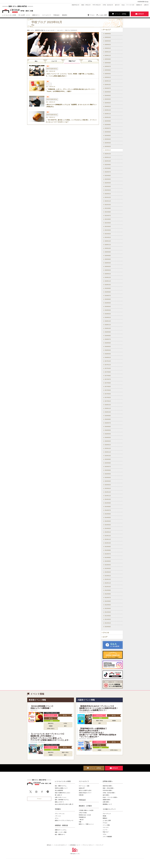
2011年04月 (108, 612)
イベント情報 (106, 825)
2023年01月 (108, 150)
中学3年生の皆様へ (108, 790)
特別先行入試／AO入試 (85, 815)
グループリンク (107, 814)
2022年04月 (108, 183)
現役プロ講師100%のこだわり (63, 793)
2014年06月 (108, 514)
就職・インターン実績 (61, 832)
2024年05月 (108, 92)
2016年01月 (108, 445)
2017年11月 (108, 365)
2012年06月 (108, 601)
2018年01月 (108, 357)
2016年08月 (108, 419)
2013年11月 (108, 539)
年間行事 (81, 795)
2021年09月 (108, 208)
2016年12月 (108, 405)
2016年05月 (108, 430)
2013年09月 (108, 547)
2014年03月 (108, 525)
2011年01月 (108, 623)
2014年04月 (108, 521)
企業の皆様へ (106, 802)
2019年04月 (108, 307)
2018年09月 (108, 332)
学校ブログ (72, 61)
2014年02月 (108, 528)
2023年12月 (108, 110)
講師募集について (107, 804)
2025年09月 (108, 59)
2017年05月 (108, 387)
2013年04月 (108, 565)
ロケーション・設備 (84, 786)
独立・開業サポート (60, 834)
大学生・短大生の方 (108, 5)
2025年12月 (108, 52)
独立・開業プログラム (61, 786)
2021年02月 (108, 234)
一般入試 (81, 820)
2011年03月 (108, 616)
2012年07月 (108, 598)
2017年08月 (108, 376)
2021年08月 (108, 212)
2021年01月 (108, 237)
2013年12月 (108, 536)
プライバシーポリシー (88, 845)
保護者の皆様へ (107, 800)
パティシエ (58, 816)
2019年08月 (108, 292)
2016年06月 (108, 427)
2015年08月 (108, 463)
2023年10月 (108, 117)
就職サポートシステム (61, 830)
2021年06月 (108, 219)
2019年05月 (108, 303)
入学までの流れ (83, 813)
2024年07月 (108, 88)
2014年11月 (108, 496)
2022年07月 (108, 172)
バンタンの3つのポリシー (60, 845)
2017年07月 (108, 379)
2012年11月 (108, 583)
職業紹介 (105, 818)
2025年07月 (108, 66)
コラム (90, 61)
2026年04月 (108, 37)
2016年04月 (108, 434)
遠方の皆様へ (106, 795)
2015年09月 (108, 459)
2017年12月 (108, 361)
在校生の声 (82, 788)
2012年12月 (108, 579)
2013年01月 (108, 576)
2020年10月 (108, 248)
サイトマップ (100, 845)
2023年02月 (108, 146)
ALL (36, 61)
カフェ (57, 818)
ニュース (54, 61)
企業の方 (146, 5)
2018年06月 (108, 343)
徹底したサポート (60, 802)
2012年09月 (108, 590)
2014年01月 (108, 532)
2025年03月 (108, 74)
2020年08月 (108, 256)
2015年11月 (108, 452)
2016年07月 (108, 423)
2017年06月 (108, 383)
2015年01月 (108, 488)
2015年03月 (108, 481)
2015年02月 (108, 485)
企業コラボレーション (61, 797)
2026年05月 (108, 34)
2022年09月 (108, 165)
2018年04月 (108, 350)
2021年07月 (108, 216)
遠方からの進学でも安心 (85, 790)
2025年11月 (108, 56)
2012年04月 (108, 608)
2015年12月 (108, 448)
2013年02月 (108, 572)
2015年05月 (108, 474)
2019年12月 (108, 277)
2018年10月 (108, 328)
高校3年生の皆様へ (108, 786)
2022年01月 (108, 194)
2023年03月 (108, 143)
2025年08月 (108, 63)
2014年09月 (108, 503)
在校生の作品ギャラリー (85, 793)
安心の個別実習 (59, 790)
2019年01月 (108, 317)
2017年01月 (108, 401)
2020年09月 (108, 252)
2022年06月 (108, 176)
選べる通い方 (58, 795)
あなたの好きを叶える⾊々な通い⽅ (64, 804)
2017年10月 (108, 368)
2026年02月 (108, 45)
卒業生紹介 (82, 800)
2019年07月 (108, 296)
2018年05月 (108, 347)
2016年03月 (108, 437)
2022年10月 (108, 161)
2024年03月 (108, 99)
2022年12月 (108, 154)
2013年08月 (108, 550)
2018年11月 (108, 325)
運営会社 (49, 845)
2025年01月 (108, 77)
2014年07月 (108, 510)
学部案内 (58, 809)
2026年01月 (108, 48)
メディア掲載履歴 (107, 837)
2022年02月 (108, 190)
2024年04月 (108, 96)
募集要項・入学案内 (85, 806)
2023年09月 (108, 121)
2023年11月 (108, 114)
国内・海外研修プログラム (62, 800)
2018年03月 (108, 354)
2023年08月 (108, 125)
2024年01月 (108, 106)
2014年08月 (108, 507)
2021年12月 (108, 197)
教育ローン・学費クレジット (86, 824)
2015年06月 (108, 470)
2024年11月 (108, 81)
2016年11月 (108, 408)
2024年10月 (108, 85)
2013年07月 (108, 554)
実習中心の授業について (61, 788)
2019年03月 (108, 310)
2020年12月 (108, 241)
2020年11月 (108, 245)
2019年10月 (108, 285)
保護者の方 (139, 5)
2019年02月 (108, 314)
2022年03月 (108, 186)
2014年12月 (108, 492)
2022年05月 (108, 179)
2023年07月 (108, 128)
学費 (80, 822)
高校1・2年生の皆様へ (108, 788)
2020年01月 (108, 274)
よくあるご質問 (103, 15)
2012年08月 (108, 594)
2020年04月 (108, 263)
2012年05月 (108, 605)
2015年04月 (108, 478)
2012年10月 (108, 587)
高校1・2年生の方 (86, 5)
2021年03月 (108, 230)
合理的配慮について (75, 845)
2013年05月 (108, 561)
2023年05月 (108, 136)
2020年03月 (108, 267)
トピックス (106, 827)
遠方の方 (117, 5)
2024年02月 (108, 103)
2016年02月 (108, 441)
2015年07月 (108, 467)
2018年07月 (108, 339)
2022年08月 (108, 168)
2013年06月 (108, 558)
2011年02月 (108, 619)
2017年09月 (108, 372)
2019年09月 (108, 288)
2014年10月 (108, 499)
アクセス (92, 15)
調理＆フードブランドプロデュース (64, 821)
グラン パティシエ (60, 814)
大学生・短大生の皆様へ (109, 793)
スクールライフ (84, 781)
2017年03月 (108, 394)
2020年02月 (108, 270)
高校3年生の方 (76, 5)
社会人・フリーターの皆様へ (110, 797)
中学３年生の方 (97, 5)
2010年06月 (108, 627)
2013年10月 (108, 543)
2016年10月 (108, 412)
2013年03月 (108, 568)
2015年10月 (108, 456)
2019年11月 (108, 281)
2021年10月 (108, 205)
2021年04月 (108, 227)
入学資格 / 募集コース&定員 (86, 810)
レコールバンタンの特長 (63, 781)
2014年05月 (108, 518)
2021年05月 (108, 223)
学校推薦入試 (82, 817)
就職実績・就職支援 (61, 825)
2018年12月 (108, 321)
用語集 (104, 816)
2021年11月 (108, 201)
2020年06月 (108, 259)
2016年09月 (108, 416)
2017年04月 (108, 390)
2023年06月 (108, 132)
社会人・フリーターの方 (128, 5)
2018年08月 (108, 336)
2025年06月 (108, 70)
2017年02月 (108, 397)
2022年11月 (108, 157)
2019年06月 (108, 299)
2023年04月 (108, 139)
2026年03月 (108, 41)
